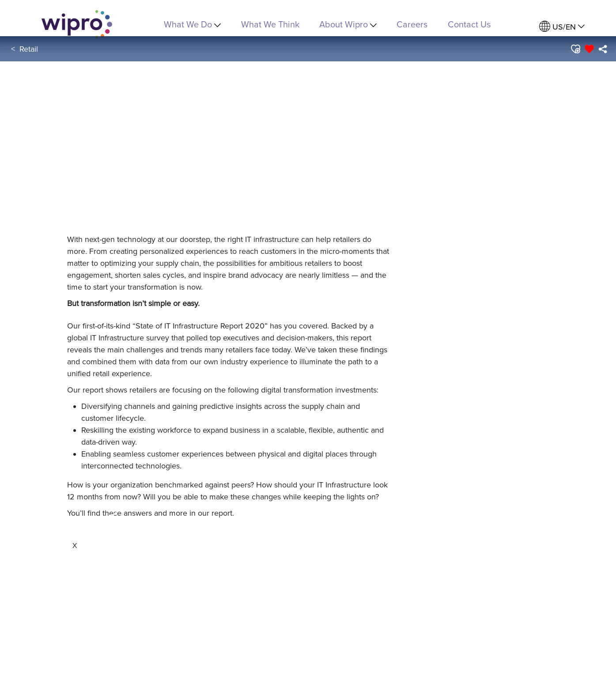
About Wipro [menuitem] (348, 24)
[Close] (75, 545)
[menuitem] (562, 27)
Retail (29, 49)
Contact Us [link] (469, 24)
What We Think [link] (270, 24)
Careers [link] (412, 24)
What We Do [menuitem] (192, 24)
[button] (575, 49)
